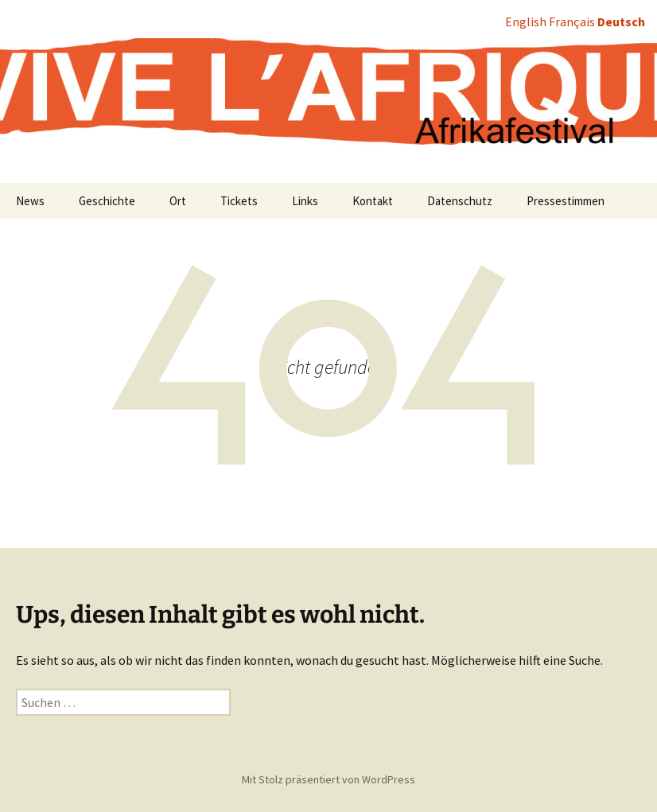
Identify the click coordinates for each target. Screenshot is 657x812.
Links (305, 201)
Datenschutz (460, 201)
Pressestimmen (566, 201)
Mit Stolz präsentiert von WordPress (328, 779)
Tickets (239, 201)
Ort (178, 201)
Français (572, 21)
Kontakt (373, 201)
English (526, 21)
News (30, 201)
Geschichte (107, 201)
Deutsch (621, 21)
